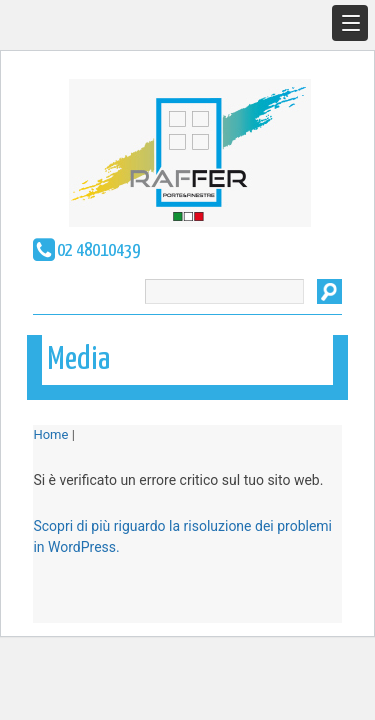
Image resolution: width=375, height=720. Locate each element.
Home (50, 434)
